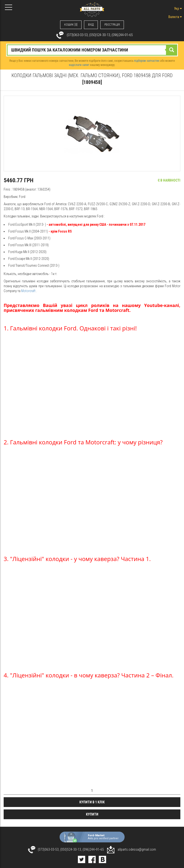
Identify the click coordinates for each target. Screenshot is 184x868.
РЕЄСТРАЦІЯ (112, 25)
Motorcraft (28, 291)
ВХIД (91, 25)
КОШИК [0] (71, 25)
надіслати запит (79, 65)
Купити (92, 814)
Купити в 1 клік (92, 802)
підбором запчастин (147, 61)
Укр (178, 9)
